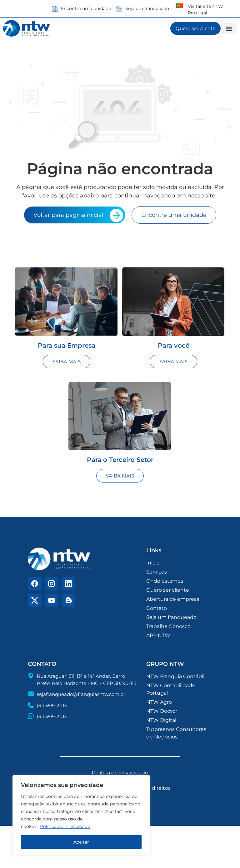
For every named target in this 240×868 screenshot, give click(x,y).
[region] (81, 815)
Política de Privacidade (65, 826)
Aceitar (81, 842)
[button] (229, 28)
